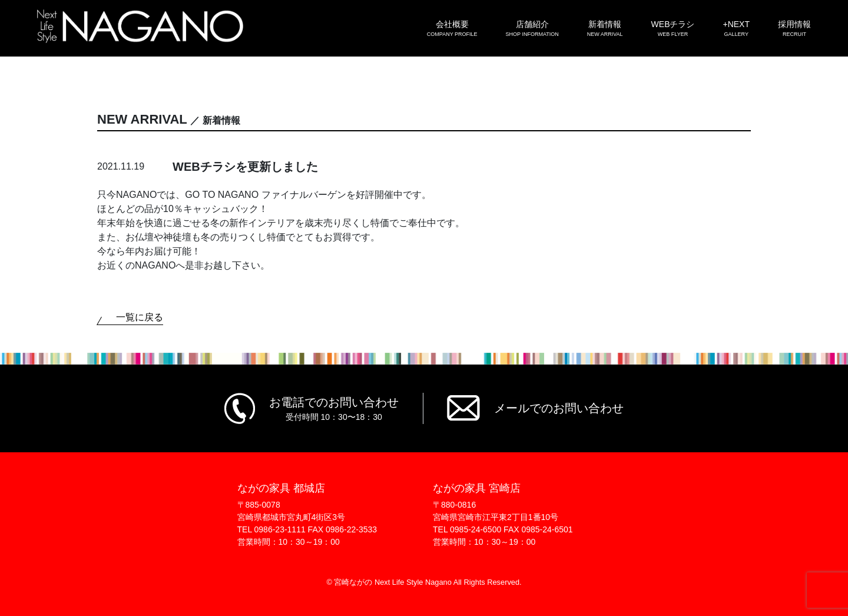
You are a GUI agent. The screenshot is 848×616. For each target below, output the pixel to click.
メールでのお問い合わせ (559, 408)
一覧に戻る (140, 317)
